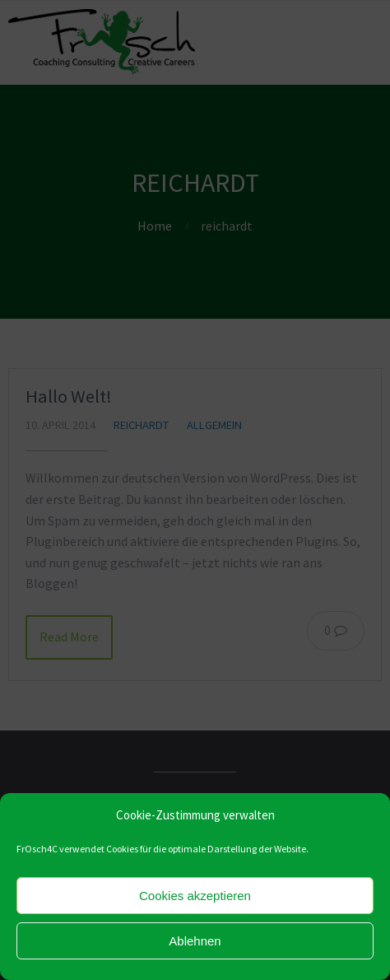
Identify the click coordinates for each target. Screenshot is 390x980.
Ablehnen (195, 941)
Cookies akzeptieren (195, 896)
